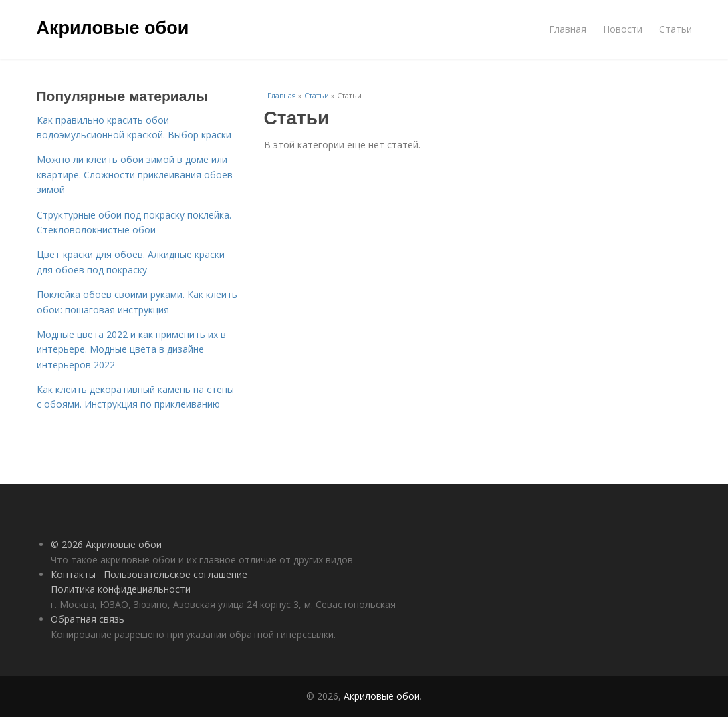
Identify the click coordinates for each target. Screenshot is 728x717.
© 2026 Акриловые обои (106, 544)
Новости (623, 29)
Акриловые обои (113, 28)
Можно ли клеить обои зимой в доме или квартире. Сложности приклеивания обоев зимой (135, 174)
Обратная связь (88, 619)
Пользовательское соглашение (175, 574)
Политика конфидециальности (121, 589)
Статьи (676, 29)
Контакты (73, 574)
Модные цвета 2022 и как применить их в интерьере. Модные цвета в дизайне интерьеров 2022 (131, 349)
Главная (568, 29)
